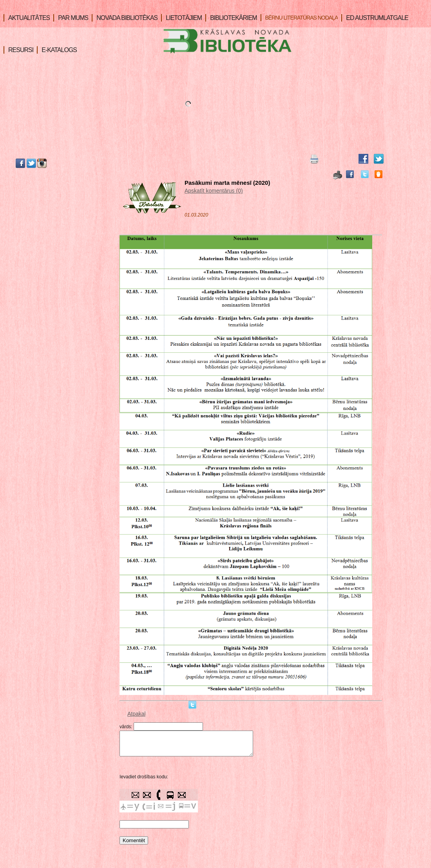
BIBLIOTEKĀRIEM (231, 18)
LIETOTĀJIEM (181, 18)
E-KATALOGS (57, 50)
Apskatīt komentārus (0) (214, 191)
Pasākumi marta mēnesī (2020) (227, 183)
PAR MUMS (71, 18)
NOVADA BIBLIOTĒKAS (125, 18)
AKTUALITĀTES (27, 18)
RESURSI (18, 50)
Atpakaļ (137, 714)
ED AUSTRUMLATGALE (375, 18)
